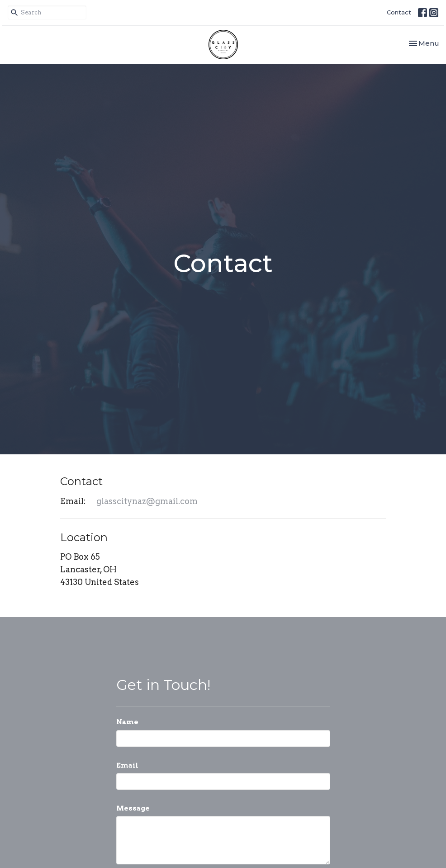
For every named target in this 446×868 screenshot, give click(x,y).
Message (133, 808)
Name (127, 722)
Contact (399, 12)
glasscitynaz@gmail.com (147, 501)
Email (127, 765)
